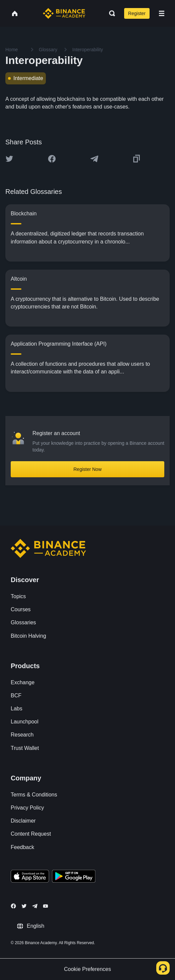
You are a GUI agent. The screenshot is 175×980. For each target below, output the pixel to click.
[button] (162, 13)
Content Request (31, 834)
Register (137, 13)
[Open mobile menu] (162, 13)
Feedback (22, 847)
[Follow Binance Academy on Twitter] (24, 906)
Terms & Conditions (34, 795)
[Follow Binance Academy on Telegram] (35, 906)
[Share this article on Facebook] (52, 159)
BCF (16, 695)
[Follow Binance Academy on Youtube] (46, 906)
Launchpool (25, 722)
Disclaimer (23, 821)
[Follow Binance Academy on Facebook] (13, 906)
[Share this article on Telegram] (94, 159)
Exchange (23, 682)
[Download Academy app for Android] (74, 877)
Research (22, 735)
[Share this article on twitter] (9, 159)
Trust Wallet (25, 748)
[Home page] (64, 13)
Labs (17, 709)
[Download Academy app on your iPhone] (30, 877)
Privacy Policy (27, 808)
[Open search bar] (110, 13)
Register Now (87, 469)
